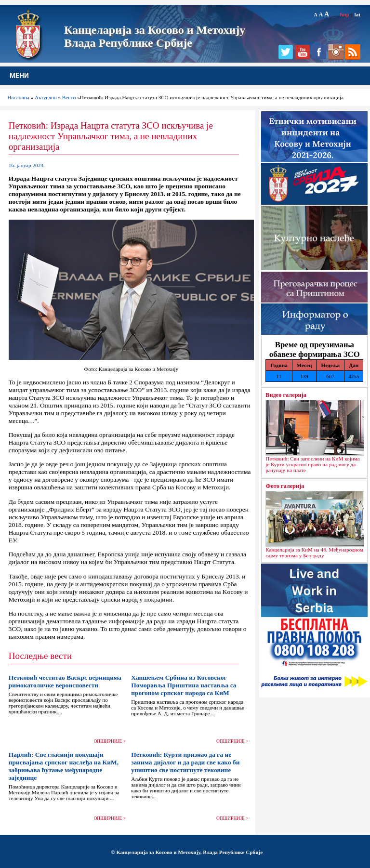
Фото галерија (285, 486)
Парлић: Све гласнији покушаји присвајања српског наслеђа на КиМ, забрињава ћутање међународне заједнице (64, 766)
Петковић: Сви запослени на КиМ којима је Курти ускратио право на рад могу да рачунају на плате (313, 464)
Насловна (18, 97)
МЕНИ (19, 76)
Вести (69, 97)
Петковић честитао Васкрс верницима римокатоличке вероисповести (65, 681)
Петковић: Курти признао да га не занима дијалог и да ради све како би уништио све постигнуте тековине (185, 762)
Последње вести (40, 656)
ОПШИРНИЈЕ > (110, 741)
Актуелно (46, 97)
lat (357, 14)
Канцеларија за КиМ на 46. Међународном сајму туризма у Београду (314, 552)
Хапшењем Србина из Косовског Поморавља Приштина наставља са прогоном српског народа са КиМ (184, 685)
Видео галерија (286, 395)
